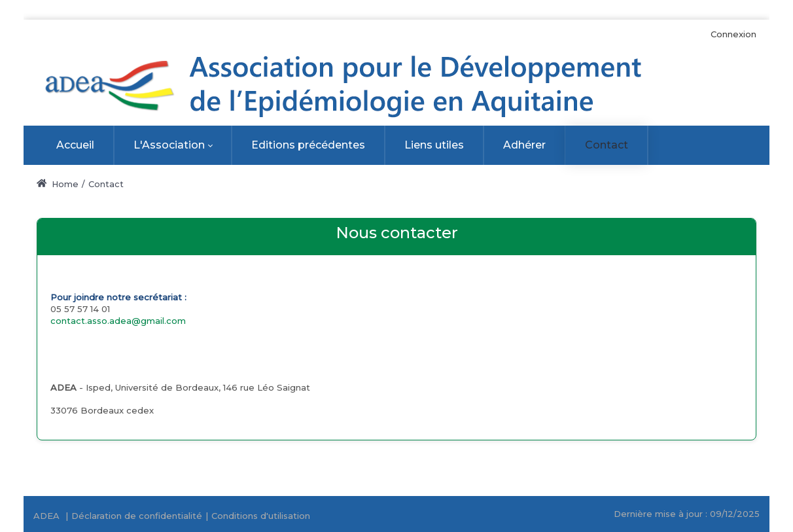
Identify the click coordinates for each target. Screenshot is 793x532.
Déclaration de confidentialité (137, 516)
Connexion (733, 34)
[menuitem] (75, 145)
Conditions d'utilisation (261, 516)
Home (58, 184)
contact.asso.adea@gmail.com (118, 321)
